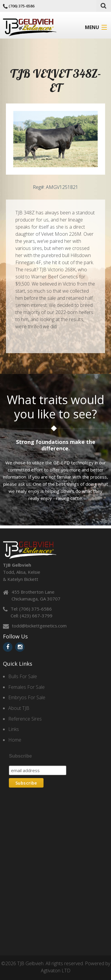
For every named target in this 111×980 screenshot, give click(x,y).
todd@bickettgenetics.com (39, 626)
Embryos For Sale (27, 697)
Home (15, 740)
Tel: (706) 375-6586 (31, 609)
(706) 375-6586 (21, 6)
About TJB (19, 708)
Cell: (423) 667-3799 (32, 616)
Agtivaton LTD (56, 971)
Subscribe (20, 756)
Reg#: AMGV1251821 (55, 187)
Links (14, 729)
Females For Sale (26, 687)
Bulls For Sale (23, 676)
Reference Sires (25, 719)
